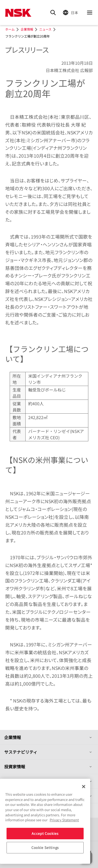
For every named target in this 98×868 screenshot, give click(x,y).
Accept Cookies (45, 833)
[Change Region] (71, 13)
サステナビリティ (21, 752)
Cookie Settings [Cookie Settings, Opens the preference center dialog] (45, 848)
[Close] (84, 787)
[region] (45, 821)
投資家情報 (15, 766)
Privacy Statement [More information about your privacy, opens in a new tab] (64, 820)
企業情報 (13, 737)
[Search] (53, 13)
